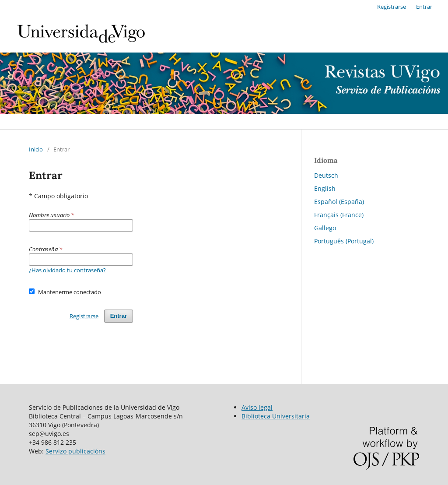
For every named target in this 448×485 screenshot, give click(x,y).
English (325, 188)
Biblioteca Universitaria (276, 416)
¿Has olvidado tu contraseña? (67, 270)
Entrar (424, 7)
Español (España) (339, 202)
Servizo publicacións (75, 451)
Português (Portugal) (344, 241)
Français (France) (339, 215)
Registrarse (392, 7)
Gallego (325, 228)
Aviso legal (257, 407)
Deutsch (326, 175)
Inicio (36, 149)
